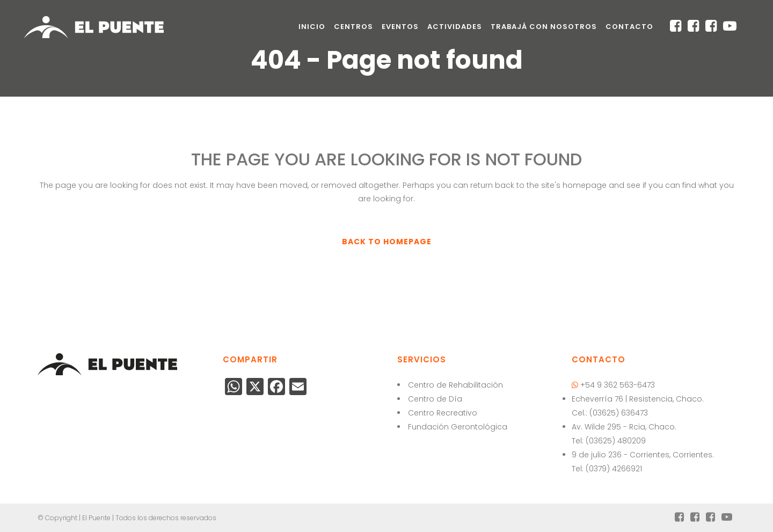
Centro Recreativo (443, 413)
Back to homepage (387, 242)
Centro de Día (435, 399)
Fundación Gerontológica (458, 427)
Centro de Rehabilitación (455, 385)
